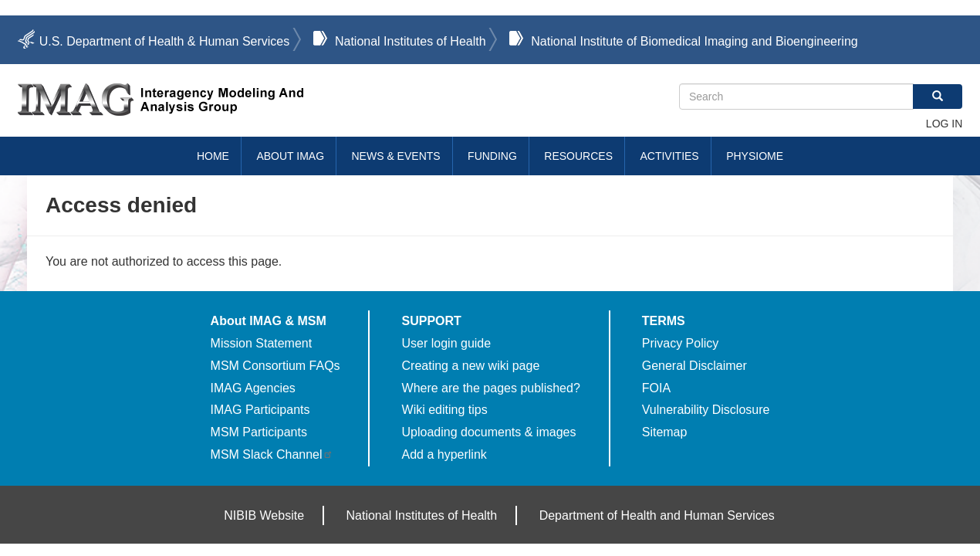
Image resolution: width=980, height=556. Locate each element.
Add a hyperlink (444, 454)
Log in (944, 124)
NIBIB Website (264, 515)
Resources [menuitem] (578, 156)
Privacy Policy (681, 343)
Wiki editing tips (445, 410)
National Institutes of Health (411, 41)
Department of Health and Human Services (657, 515)
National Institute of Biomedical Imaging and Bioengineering (694, 41)
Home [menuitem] (213, 156)
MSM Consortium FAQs (275, 366)
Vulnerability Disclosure (706, 410)
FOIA (656, 388)
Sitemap (665, 432)
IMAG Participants (260, 410)
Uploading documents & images (489, 432)
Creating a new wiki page (471, 366)
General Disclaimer (694, 366)
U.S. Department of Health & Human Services (165, 41)
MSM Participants (259, 432)
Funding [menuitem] (492, 156)
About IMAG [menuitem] (290, 156)
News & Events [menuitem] (396, 156)
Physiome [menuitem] (755, 156)
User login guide (447, 343)
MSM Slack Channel (272, 454)
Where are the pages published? (491, 388)
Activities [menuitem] (669, 156)
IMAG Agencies (253, 388)
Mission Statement (262, 343)
